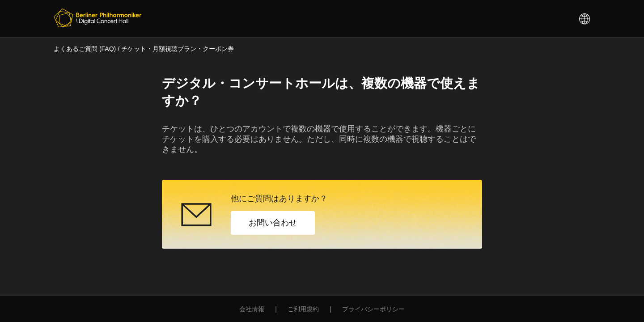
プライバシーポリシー (373, 309)
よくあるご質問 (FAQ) (85, 49)
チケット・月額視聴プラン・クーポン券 (178, 49)
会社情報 (252, 309)
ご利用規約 (303, 309)
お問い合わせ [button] (273, 223)
